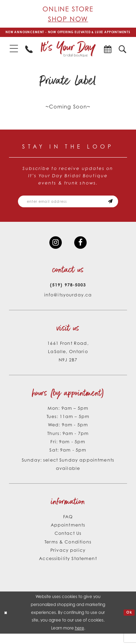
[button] (14, 55)
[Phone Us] (29, 54)
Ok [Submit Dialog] (129, 623)
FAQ (68, 527)
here (80, 638)
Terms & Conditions (68, 552)
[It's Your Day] (68, 54)
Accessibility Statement (68, 569)
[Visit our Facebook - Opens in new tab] (81, 252)
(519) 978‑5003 (68, 295)
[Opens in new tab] (108, 54)
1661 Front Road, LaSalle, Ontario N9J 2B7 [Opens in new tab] (68, 362)
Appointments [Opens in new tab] (68, 535)
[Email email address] (68, 209)
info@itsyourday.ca (68, 305)
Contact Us (68, 543)
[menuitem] (14, 55)
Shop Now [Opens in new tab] (68, 19)
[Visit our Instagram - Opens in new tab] (55, 252)
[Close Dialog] (7, 623)
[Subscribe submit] (118, 209)
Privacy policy (68, 560)
